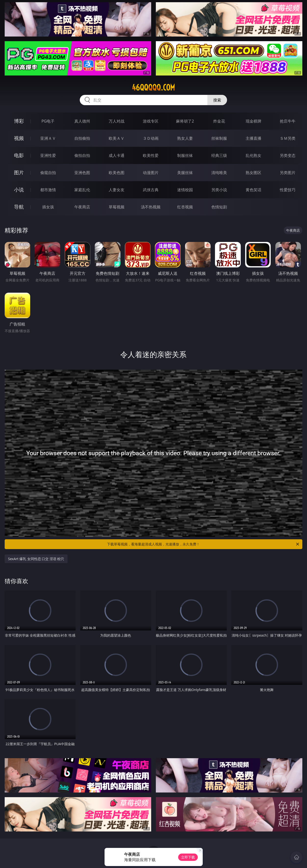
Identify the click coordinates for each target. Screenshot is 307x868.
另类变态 (288, 155)
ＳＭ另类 (288, 138)
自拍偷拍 (82, 138)
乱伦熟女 (254, 155)
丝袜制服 (219, 138)
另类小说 (219, 190)
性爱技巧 (288, 190)
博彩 (19, 121)
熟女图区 (254, 173)
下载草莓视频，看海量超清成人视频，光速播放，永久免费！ (203, 544)
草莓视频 (117, 207)
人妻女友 (117, 190)
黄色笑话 (254, 190)
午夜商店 (82, 207)
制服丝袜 (185, 155)
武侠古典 (151, 190)
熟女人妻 (185, 138)
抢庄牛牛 (288, 121)
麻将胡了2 (185, 121)
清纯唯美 (219, 173)
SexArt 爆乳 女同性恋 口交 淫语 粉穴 (36, 559)
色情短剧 (219, 207)
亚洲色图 (82, 173)
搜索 (217, 100)
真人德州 (82, 121)
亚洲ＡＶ (48, 138)
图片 (19, 172)
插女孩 (48, 207)
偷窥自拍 (48, 173)
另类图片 (288, 173)
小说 (19, 190)
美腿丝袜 (185, 173)
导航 (19, 207)
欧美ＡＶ (117, 138)
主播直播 (254, 138)
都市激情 (48, 190)
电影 (19, 155)
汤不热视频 (151, 207)
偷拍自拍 (82, 155)
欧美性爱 (151, 155)
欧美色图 (117, 173)
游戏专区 (151, 121)
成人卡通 (117, 155)
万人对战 (117, 121)
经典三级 (219, 155)
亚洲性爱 (48, 155)
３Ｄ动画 (151, 138)
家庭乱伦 (82, 190)
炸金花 (219, 121)
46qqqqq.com (153, 88)
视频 (19, 138)
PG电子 (48, 121)
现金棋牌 (254, 121)
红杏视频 (185, 207)
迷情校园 (185, 190)
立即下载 (188, 857)
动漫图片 (151, 173)
